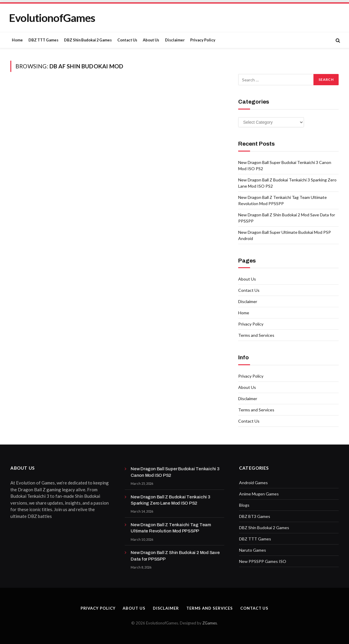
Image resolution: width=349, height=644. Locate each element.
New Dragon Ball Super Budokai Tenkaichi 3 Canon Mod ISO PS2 (175, 472)
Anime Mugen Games (259, 494)
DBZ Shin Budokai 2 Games (88, 40)
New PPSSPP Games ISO (263, 561)
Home (17, 40)
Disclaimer (175, 40)
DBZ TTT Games (43, 40)
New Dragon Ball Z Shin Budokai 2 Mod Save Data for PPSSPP (175, 556)
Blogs (244, 505)
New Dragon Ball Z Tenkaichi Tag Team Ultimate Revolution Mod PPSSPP (171, 528)
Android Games (253, 483)
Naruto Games (253, 550)
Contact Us (127, 40)
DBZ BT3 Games (255, 516)
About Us (151, 40)
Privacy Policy (203, 40)
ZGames (210, 623)
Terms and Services (256, 335)
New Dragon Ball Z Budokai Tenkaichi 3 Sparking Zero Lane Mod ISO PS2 (171, 500)
